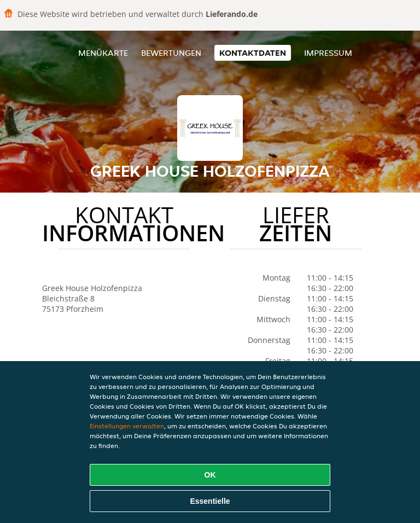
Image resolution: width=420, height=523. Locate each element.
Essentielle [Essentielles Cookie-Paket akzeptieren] (210, 501)
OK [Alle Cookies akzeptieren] (210, 475)
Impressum (328, 53)
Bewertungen (171, 53)
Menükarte (103, 53)
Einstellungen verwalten (127, 426)
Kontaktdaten (253, 53)
